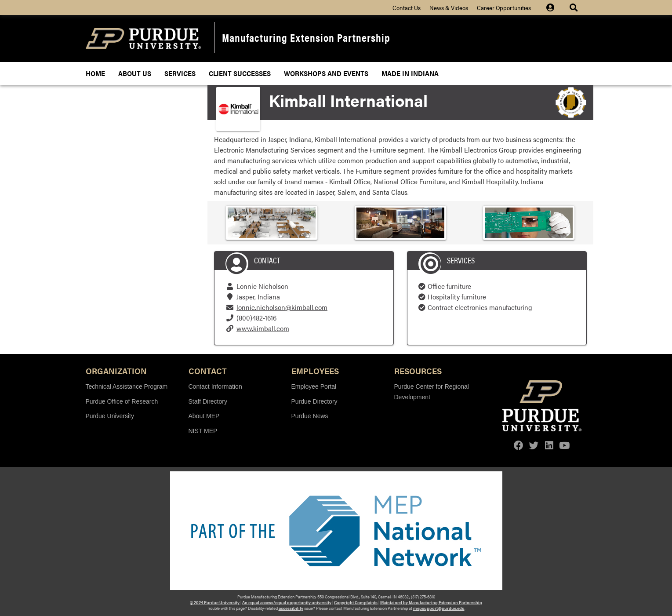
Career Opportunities (504, 7)
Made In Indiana (410, 73)
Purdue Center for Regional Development (432, 392)
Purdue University (110, 416)
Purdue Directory (314, 401)
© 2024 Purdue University (215, 602)
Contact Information (215, 386)
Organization (116, 370)
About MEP (204, 416)
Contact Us (407, 7)
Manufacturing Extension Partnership (306, 37)
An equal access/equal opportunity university (287, 602)
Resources (418, 370)
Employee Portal (314, 386)
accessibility (291, 608)
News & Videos (449, 7)
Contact (208, 370)
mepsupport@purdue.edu (439, 608)
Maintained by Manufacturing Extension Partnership (431, 602)
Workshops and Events (326, 73)
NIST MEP (203, 431)
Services (180, 73)
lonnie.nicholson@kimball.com (282, 307)
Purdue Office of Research (122, 401)
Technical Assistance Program (127, 386)
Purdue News (310, 416)
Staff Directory (208, 401)
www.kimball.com (263, 328)
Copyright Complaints (356, 602)
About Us (135, 73)
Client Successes (240, 73)
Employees (315, 370)
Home (95, 73)
